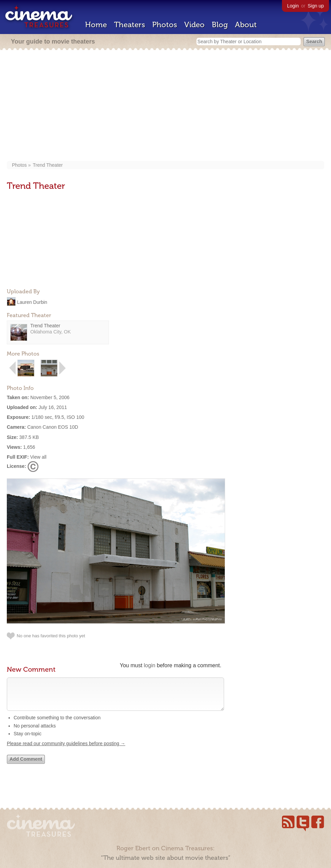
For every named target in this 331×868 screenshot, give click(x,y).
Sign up (316, 6)
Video (194, 25)
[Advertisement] (165, 106)
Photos (165, 25)
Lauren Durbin (32, 302)
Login (293, 6)
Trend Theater (48, 165)
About (246, 25)
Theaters (130, 25)
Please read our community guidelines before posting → (66, 750)
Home (96, 25)
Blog (220, 25)
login (149, 665)
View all (38, 457)
